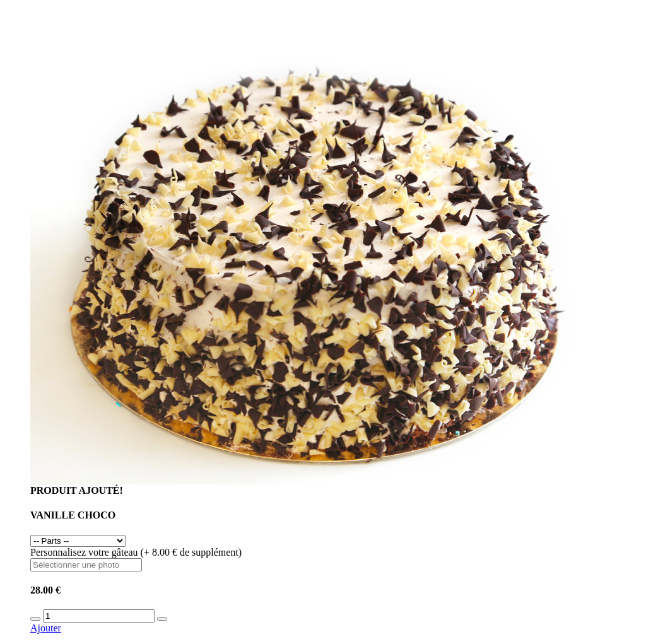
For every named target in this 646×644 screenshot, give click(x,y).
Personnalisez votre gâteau (136, 552)
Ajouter (46, 628)
